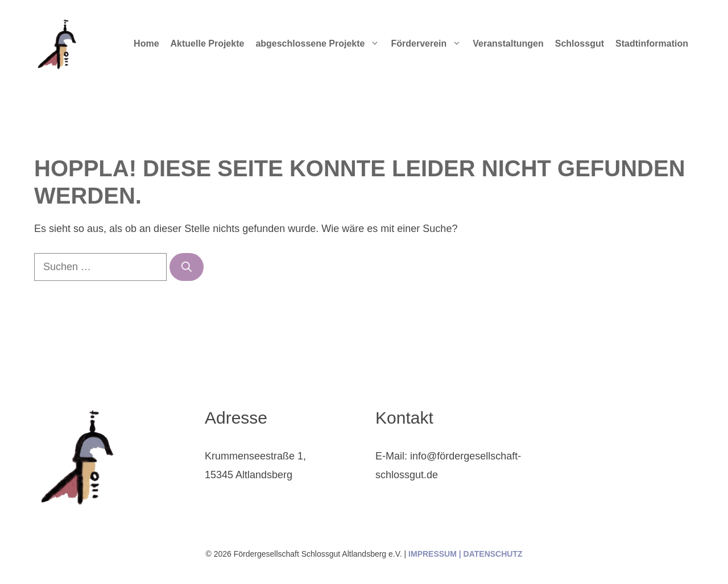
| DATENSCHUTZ (490, 554)
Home (146, 44)
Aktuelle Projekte (208, 44)
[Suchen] (187, 267)
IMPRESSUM (433, 554)
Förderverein (429, 44)
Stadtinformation (652, 44)
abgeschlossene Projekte (320, 44)
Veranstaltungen (508, 44)
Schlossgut (580, 44)
